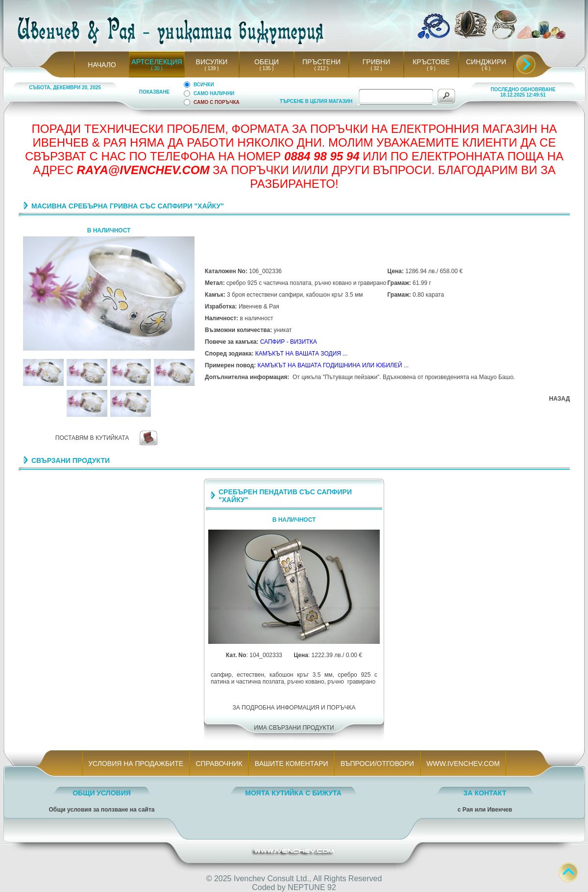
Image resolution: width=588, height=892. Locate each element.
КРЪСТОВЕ (431, 62)
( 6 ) (486, 68)
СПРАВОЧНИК (219, 764)
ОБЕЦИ (267, 62)
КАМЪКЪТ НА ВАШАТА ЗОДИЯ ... (302, 354)
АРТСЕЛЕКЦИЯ (157, 62)
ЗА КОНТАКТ (485, 793)
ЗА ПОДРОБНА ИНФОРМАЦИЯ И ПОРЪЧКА (294, 708)
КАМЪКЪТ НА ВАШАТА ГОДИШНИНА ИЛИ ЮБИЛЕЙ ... (333, 365)
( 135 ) (267, 68)
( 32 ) (376, 68)
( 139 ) (212, 68)
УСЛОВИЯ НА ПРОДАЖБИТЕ (136, 764)
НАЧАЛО (102, 65)
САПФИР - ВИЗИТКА (289, 342)
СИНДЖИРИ (486, 62)
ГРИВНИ (377, 62)
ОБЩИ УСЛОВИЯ (102, 793)
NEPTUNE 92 (312, 887)
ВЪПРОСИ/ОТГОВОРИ (377, 764)
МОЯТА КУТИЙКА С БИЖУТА (293, 793)
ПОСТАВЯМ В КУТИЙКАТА (92, 438)
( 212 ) (321, 68)
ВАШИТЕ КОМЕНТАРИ (291, 764)
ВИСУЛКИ (212, 62)
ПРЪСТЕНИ (321, 62)
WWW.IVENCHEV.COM (463, 764)
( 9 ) (431, 68)
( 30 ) (157, 68)
